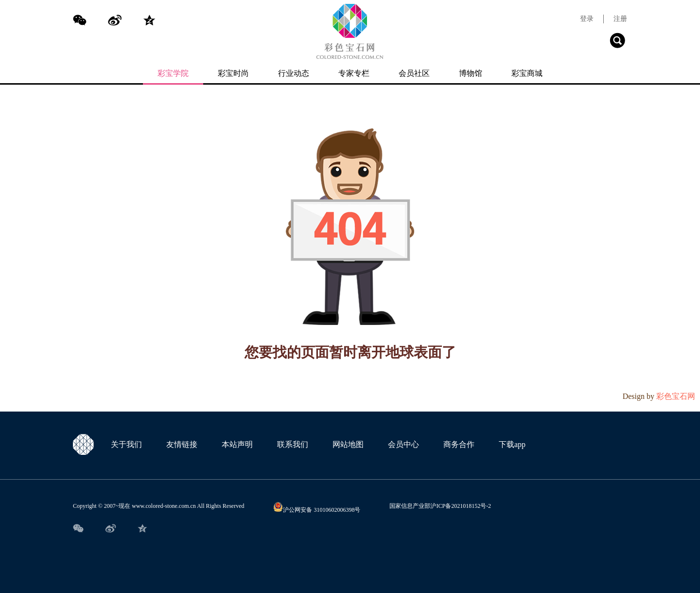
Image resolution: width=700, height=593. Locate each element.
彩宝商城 (527, 73)
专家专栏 (354, 73)
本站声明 (237, 444)
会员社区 (414, 73)
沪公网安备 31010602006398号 (317, 510)
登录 (587, 19)
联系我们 (293, 444)
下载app (512, 444)
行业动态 (294, 73)
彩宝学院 (173, 73)
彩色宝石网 (676, 396)
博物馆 (471, 73)
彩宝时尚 (233, 73)
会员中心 (403, 444)
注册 (620, 19)
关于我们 (126, 444)
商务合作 (459, 444)
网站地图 (348, 444)
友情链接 (182, 444)
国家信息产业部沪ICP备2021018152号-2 (440, 506)
